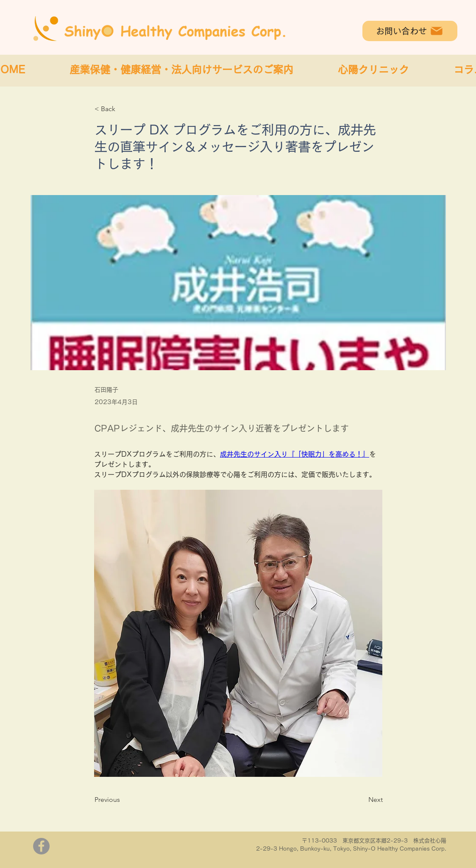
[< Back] (122, 109)
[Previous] (122, 800)
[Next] (362, 800)
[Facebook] (41, 846)
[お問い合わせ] (410, 31)
